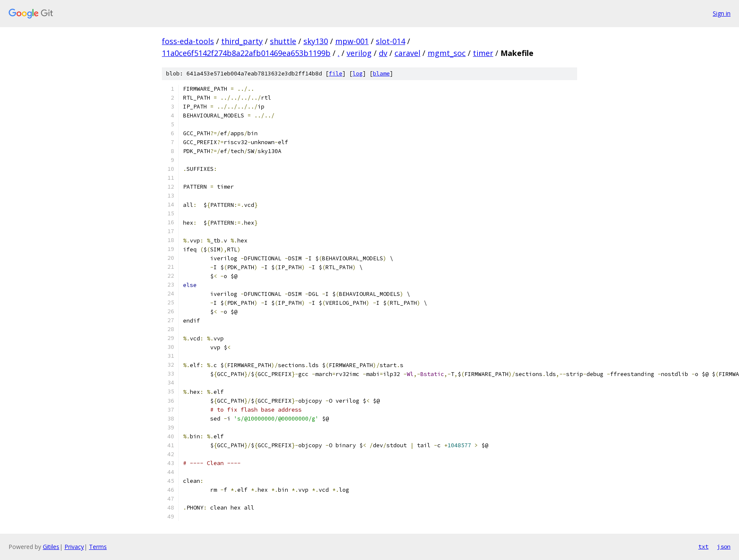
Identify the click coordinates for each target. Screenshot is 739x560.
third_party (242, 41)
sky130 (316, 41)
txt (703, 546)
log (358, 74)
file (336, 74)
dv (383, 53)
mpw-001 (352, 41)
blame (381, 74)
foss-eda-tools (188, 41)
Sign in (722, 13)
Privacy (74, 547)
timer (483, 53)
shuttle (283, 41)
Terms (98, 547)
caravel (407, 53)
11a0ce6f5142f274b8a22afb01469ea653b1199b (246, 53)
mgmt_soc (447, 53)
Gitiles (51, 547)
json (724, 546)
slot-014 (390, 41)
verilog (359, 53)
